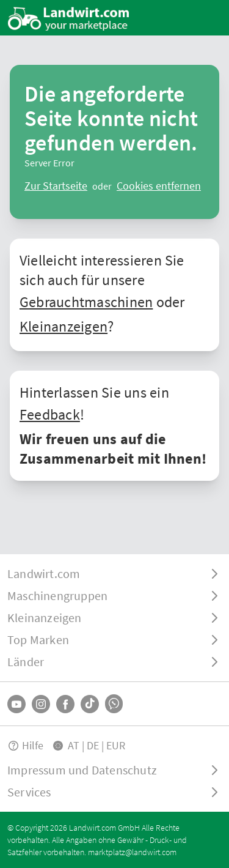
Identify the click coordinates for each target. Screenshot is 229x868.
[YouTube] (16, 704)
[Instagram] (41, 704)
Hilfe (25, 745)
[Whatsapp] (114, 704)
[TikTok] (90, 704)
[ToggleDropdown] (114, 574)
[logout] (159, 186)
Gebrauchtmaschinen (86, 302)
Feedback (50, 414)
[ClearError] (56, 186)
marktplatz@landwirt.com (132, 852)
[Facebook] (65, 704)
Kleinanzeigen (64, 326)
